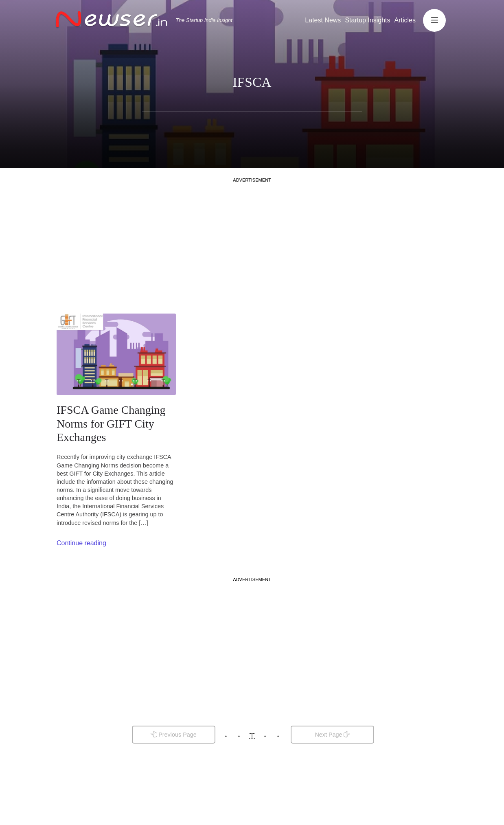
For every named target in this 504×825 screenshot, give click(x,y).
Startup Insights (367, 20)
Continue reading (81, 543)
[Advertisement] (252, 240)
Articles (405, 20)
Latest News (323, 20)
